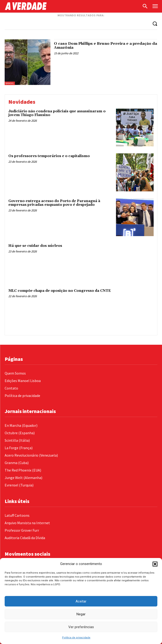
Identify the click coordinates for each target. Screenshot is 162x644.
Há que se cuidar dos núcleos (35, 246)
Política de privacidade (76, 638)
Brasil (10, 83)
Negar (81, 614)
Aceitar (81, 601)
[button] (155, 564)
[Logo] (72, 6)
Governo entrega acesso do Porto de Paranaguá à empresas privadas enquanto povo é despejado (54, 203)
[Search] (155, 23)
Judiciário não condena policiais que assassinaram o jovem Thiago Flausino (57, 113)
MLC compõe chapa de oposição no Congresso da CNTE (60, 291)
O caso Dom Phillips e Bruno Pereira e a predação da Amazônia (106, 46)
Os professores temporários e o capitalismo (49, 156)
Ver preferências (81, 627)
